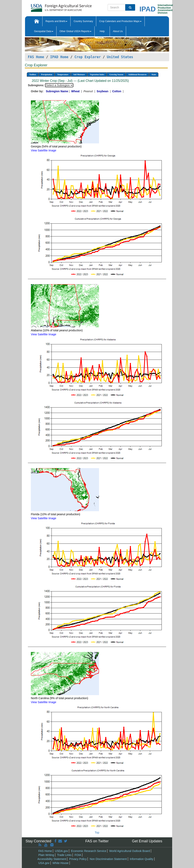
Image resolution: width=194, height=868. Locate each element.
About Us (118, 31)
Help (102, 31)
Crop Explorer (87, 57)
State (154, 75)
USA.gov (44, 863)
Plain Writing (46, 855)
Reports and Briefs (56, 21)
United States (120, 57)
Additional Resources (137, 75)
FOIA (78, 855)
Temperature (63, 75)
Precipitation (47, 75)
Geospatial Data (44, 31)
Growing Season (116, 75)
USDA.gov (61, 851)
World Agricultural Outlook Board (130, 851)
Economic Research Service (89, 851)
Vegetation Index (97, 75)
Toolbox (33, 75)
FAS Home (36, 57)
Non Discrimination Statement (108, 859)
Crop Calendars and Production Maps (120, 21)
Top (97, 833)
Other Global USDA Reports (75, 31)
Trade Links (64, 855)
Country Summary (83, 21)
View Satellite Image (44, 150)
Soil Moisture (79, 75)
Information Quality (141, 859)
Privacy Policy (78, 859)
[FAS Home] (51, 7)
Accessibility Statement (52, 859)
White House (61, 863)
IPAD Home (59, 57)
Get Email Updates (147, 841)
